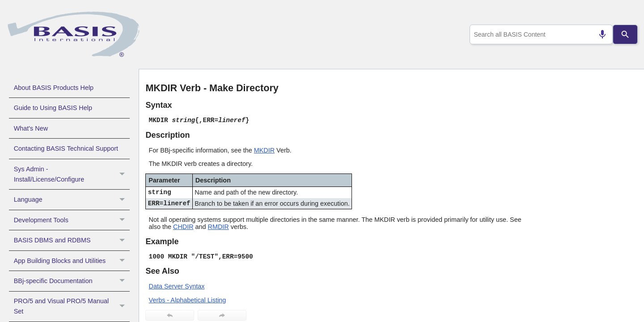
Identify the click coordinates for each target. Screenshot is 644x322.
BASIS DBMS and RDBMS (72, 240)
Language (72, 199)
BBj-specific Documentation (72, 281)
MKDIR (264, 150)
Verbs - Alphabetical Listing (188, 300)
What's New (31, 128)
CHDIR (183, 227)
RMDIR (218, 227)
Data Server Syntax (177, 286)
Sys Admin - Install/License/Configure (72, 174)
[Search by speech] (599, 34)
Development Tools (72, 220)
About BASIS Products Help (54, 88)
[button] (123, 174)
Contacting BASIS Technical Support (66, 148)
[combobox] (539, 34)
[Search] (625, 34)
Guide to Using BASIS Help (53, 108)
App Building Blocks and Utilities (72, 261)
